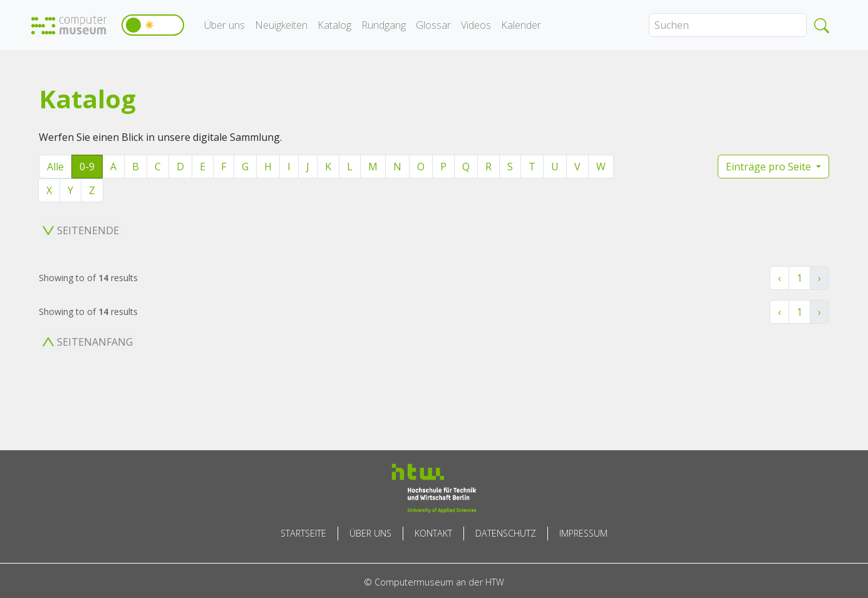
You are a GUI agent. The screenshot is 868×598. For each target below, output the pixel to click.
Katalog (334, 25)
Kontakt (433, 533)
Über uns (225, 25)
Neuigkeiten (281, 25)
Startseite (303, 533)
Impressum (583, 533)
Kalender (521, 25)
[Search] (728, 25)
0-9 (87, 167)
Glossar (433, 25)
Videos (476, 25)
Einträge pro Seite (770, 167)
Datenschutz (506, 533)
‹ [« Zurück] (779, 278)
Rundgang (384, 25)
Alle (55, 167)
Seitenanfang (88, 342)
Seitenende (81, 230)
